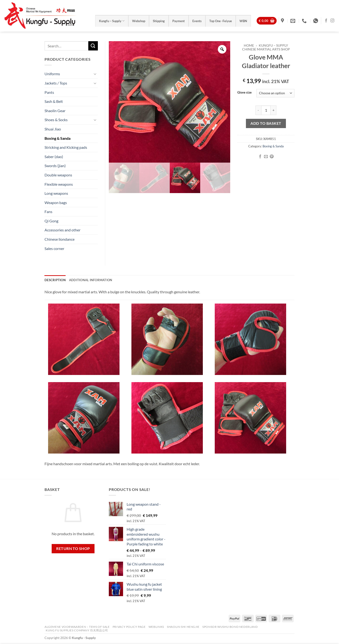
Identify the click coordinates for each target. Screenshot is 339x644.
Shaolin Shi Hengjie (183, 627)
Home (249, 45)
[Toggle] (95, 74)
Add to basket (266, 123)
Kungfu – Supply (112, 21)
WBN (243, 21)
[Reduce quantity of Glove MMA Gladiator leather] (258, 110)
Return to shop (73, 549)
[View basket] (267, 21)
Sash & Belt (54, 101)
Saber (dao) (54, 157)
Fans (48, 212)
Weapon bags (56, 202)
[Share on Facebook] (260, 157)
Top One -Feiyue (221, 21)
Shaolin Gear (55, 111)
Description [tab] (55, 280)
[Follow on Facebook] (326, 21)
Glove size (244, 93)
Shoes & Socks (56, 120)
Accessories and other (62, 230)
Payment (179, 21)
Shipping (159, 21)
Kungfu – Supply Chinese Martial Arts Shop (266, 47)
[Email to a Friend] (266, 157)
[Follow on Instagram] (332, 21)
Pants (49, 92)
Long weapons (56, 193)
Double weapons (58, 175)
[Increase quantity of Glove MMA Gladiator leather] (274, 110)
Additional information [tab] (91, 280)
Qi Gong (51, 221)
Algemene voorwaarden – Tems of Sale (77, 627)
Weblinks (156, 627)
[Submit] (93, 46)
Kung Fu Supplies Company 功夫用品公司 (77, 630)
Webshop (139, 21)
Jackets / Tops (56, 83)
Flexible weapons (59, 184)
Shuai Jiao (53, 129)
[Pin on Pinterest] (272, 157)
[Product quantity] (266, 110)
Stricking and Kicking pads (66, 147)
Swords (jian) (55, 166)
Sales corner (54, 248)
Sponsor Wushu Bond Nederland (230, 627)
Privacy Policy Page (129, 627)
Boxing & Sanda (273, 146)
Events (197, 21)
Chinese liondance (60, 239)
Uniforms (52, 74)
